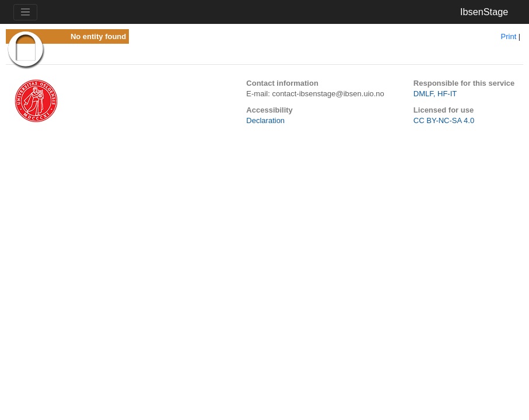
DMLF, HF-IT (435, 94)
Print (509, 36)
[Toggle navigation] (25, 12)
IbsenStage (484, 12)
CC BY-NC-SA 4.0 (444, 120)
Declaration (265, 120)
